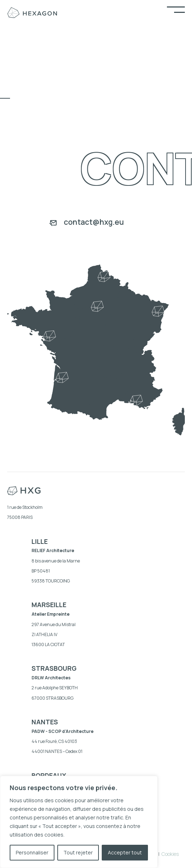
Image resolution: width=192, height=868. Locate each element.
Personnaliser (32, 852)
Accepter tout (125, 852)
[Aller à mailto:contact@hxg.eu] (96, 223)
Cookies (170, 854)
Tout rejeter (78, 852)
